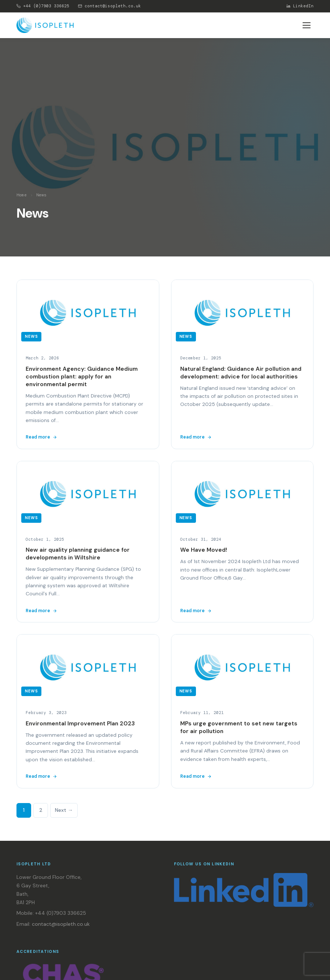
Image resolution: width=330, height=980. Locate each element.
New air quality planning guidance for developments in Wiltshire (78, 554)
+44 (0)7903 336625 (43, 6)
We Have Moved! (204, 550)
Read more (41, 437)
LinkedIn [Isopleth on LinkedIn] (300, 6)
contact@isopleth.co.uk (110, 6)
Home (22, 195)
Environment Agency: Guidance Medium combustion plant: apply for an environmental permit (82, 377)
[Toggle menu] (307, 25)
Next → (64, 810)
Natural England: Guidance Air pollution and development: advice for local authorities (241, 373)
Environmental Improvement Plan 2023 (80, 724)
